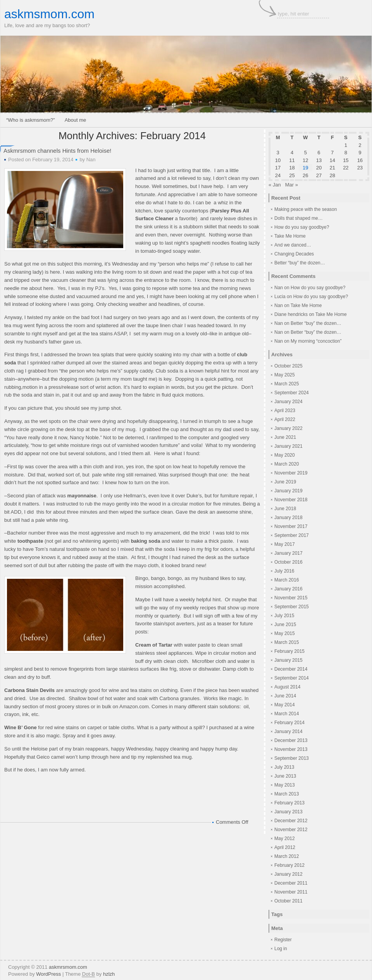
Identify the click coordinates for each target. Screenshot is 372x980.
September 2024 (292, 393)
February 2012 (289, 865)
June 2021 (285, 437)
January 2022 (288, 428)
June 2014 (285, 696)
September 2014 (292, 678)
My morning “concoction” (316, 341)
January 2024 (288, 402)
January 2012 (288, 874)
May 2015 (285, 633)
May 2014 (285, 705)
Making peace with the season (306, 209)
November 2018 (291, 500)
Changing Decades (294, 254)
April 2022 (285, 419)
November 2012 (291, 830)
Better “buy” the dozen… (300, 263)
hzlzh (109, 974)
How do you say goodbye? (302, 227)
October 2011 (288, 901)
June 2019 (285, 482)
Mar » (292, 185)
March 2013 (287, 794)
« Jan (275, 185)
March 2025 (287, 384)
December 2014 (291, 669)
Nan (91, 160)
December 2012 (291, 821)
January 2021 (288, 446)
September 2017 (292, 535)
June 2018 (285, 509)
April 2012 (285, 847)
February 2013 (289, 803)
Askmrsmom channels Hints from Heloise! (57, 151)
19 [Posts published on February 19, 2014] (305, 168)
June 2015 (285, 625)
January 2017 (288, 553)
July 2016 (284, 571)
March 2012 (287, 856)
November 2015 (291, 598)
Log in (281, 949)
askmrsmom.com (68, 967)
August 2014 (287, 687)
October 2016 (288, 562)
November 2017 (291, 526)
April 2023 (285, 411)
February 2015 (289, 651)
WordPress (48, 974)
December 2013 (291, 740)
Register (283, 940)
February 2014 (289, 723)
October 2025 (288, 366)
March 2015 (287, 642)
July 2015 (284, 616)
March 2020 (287, 464)
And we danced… (293, 245)
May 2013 (285, 785)
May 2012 (285, 839)
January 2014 (288, 732)
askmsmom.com (49, 14)
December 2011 (291, 883)
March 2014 (287, 714)
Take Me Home (290, 236)
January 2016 (288, 589)
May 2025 (285, 375)
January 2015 (288, 660)
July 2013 (284, 767)
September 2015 (292, 607)
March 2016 (287, 580)
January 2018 (288, 518)
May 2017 (285, 544)
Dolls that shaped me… (299, 218)
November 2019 (291, 473)
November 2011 (291, 892)
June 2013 (285, 776)
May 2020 (285, 455)
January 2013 (288, 812)
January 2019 (288, 491)
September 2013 (292, 758)
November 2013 (291, 749)
